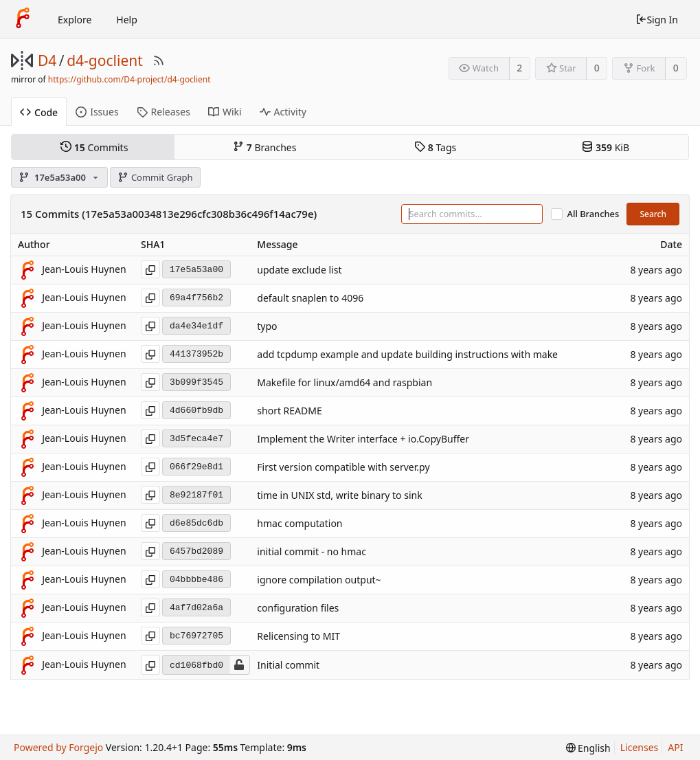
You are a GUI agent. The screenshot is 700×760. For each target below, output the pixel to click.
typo (267, 327)
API (675, 747)
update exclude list (299, 270)
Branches (264, 147)
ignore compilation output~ (319, 580)
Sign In (657, 20)
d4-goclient (105, 60)
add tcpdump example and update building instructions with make (407, 355)
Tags (435, 147)
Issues (97, 112)
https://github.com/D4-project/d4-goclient (129, 79)
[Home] (23, 19)
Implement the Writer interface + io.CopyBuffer (363, 439)
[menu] (588, 748)
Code (39, 112)
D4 (47, 60)
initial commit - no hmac (312, 552)
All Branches (594, 214)
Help (127, 20)
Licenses (640, 747)
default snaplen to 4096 (310, 299)
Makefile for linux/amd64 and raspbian (345, 383)
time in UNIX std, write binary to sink (339, 496)
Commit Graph (155, 177)
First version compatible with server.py (343, 468)
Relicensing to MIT (298, 637)
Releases (163, 112)
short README (289, 411)
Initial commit (288, 665)
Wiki (225, 112)
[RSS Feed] (159, 60)
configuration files (298, 608)
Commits (94, 147)
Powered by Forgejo (58, 747)
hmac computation (300, 524)
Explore (75, 20)
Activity (283, 112)
